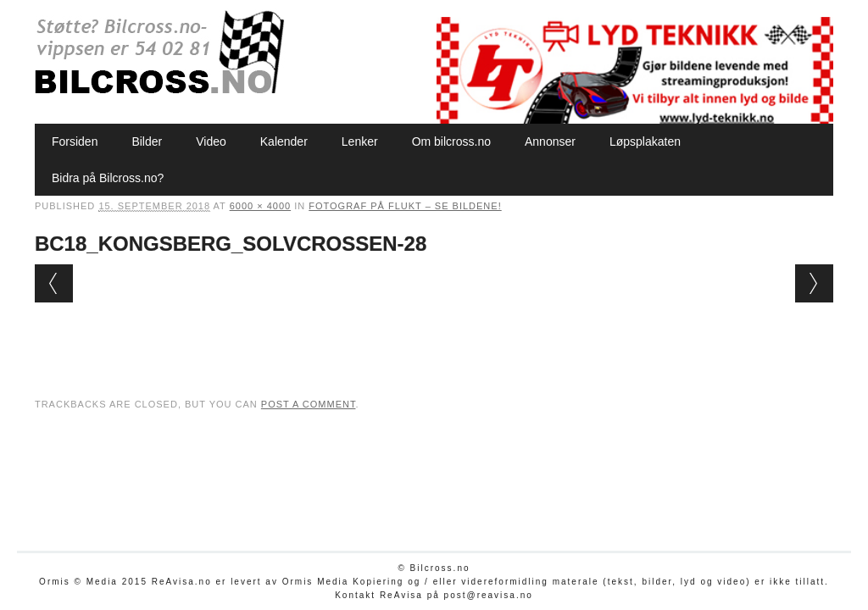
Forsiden (75, 141)
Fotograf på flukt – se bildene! (405, 206)
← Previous (54, 283)
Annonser (550, 141)
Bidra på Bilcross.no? (108, 178)
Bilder (147, 141)
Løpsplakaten (645, 141)
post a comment (309, 404)
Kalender (284, 141)
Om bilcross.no (451, 141)
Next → (814, 283)
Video (211, 141)
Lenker (360, 141)
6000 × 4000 (260, 206)
